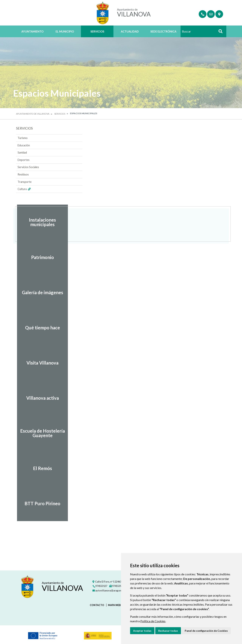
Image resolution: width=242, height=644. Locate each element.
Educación (24, 145)
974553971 (117, 586)
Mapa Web (114, 605)
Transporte (25, 182)
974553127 (100, 586)
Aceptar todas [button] (142, 631)
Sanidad (22, 152)
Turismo (23, 138)
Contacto (97, 605)
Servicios (97, 31)
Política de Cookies (153, 621)
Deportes (24, 160)
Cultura (25, 189)
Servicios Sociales (28, 167)
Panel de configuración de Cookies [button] (206, 631)
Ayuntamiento (32, 31)
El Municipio (65, 31)
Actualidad (130, 31)
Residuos (23, 174)
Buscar (219, 32)
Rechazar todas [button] (168, 631)
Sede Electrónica (163, 31)
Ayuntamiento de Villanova (33, 114)
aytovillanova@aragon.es (108, 590)
